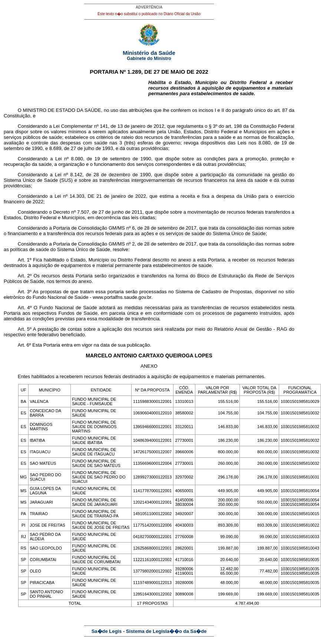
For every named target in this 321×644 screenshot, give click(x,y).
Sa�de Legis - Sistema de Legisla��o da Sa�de (149, 631)
